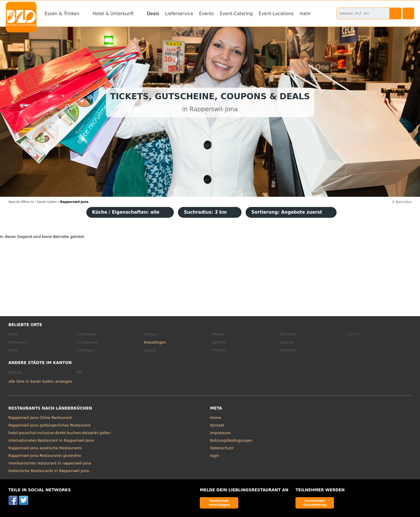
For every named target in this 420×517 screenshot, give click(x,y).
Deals (153, 14)
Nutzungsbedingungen (231, 440)
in (21, 202)
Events (206, 14)
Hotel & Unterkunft (113, 14)
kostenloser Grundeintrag (315, 503)
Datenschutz (222, 448)
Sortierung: (287, 212)
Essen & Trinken (62, 14)
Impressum (220, 433)
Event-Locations (276, 14)
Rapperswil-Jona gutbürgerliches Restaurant (49, 425)
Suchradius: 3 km (205, 212)
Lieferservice (179, 14)
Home (216, 418)
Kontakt (217, 425)
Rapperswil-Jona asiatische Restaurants (45, 448)
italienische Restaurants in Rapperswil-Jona (49, 471)
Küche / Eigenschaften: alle (126, 212)
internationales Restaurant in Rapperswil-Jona (51, 440)
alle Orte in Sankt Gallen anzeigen (40, 381)
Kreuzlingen (155, 342)
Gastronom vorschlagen (219, 503)
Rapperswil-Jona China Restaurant (40, 418)
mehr (305, 14)
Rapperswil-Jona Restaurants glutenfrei (45, 456)
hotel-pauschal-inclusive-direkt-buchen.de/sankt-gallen (60, 433)
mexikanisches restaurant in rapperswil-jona (50, 463)
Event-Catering (236, 14)
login (215, 456)
